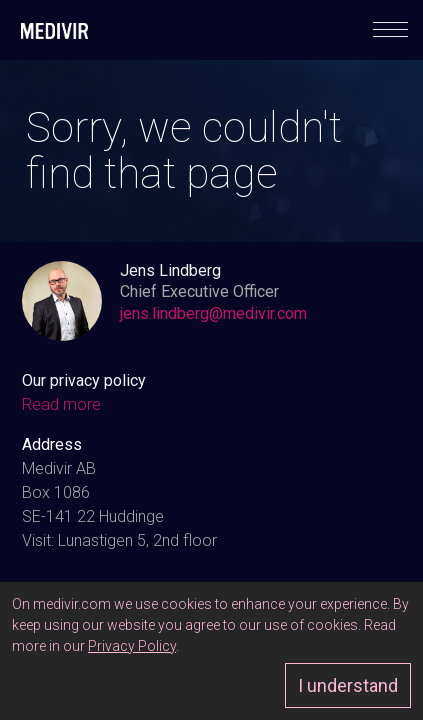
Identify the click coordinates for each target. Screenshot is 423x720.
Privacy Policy (132, 646)
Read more (61, 404)
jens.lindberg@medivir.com (213, 313)
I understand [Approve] (348, 685)
